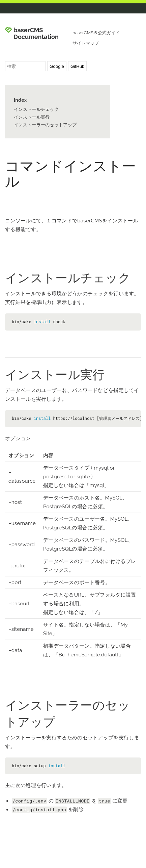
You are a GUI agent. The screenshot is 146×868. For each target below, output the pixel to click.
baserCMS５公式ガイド (96, 33)
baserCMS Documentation (36, 34)
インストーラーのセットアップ (45, 125)
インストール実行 (32, 117)
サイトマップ (86, 43)
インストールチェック (36, 109)
